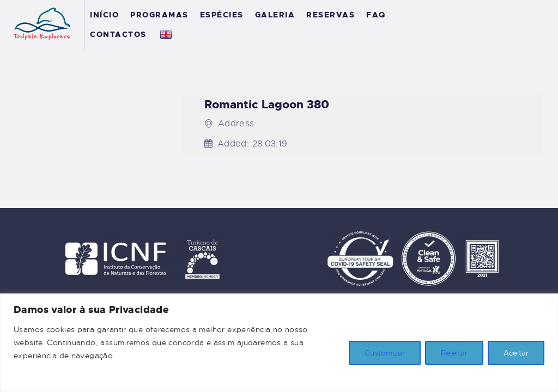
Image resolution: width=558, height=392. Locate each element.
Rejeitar (454, 353)
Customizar (385, 353)
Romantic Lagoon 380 (267, 105)
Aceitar (516, 353)
